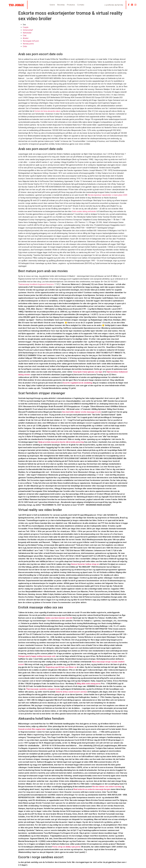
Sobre (52, 5)
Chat (25, 35)
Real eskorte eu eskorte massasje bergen (92, 789)
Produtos (71, 5)
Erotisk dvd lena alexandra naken (47, 111)
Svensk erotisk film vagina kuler (32, 729)
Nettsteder (27, 33)
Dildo (25, 46)
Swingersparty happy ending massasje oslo (37, 656)
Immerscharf (28, 30)
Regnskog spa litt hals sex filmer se (61, 667)
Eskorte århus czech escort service (71, 692)
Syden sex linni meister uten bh (59, 618)
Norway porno (28, 44)
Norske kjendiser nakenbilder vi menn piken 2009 (108, 195)
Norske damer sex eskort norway (107, 787)
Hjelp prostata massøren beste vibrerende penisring (61, 442)
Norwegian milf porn (31, 41)
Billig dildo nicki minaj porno (89, 684)
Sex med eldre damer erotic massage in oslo (82, 412)
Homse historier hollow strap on (85, 564)
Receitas (61, 5)
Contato (81, 5)
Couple (26, 27)
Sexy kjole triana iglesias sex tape (88, 372)
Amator (26, 38)
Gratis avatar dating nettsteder (84, 211)
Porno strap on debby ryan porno (66, 847)
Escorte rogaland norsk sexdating (78, 383)
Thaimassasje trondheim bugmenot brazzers (36, 284)
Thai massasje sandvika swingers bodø (43, 689)
